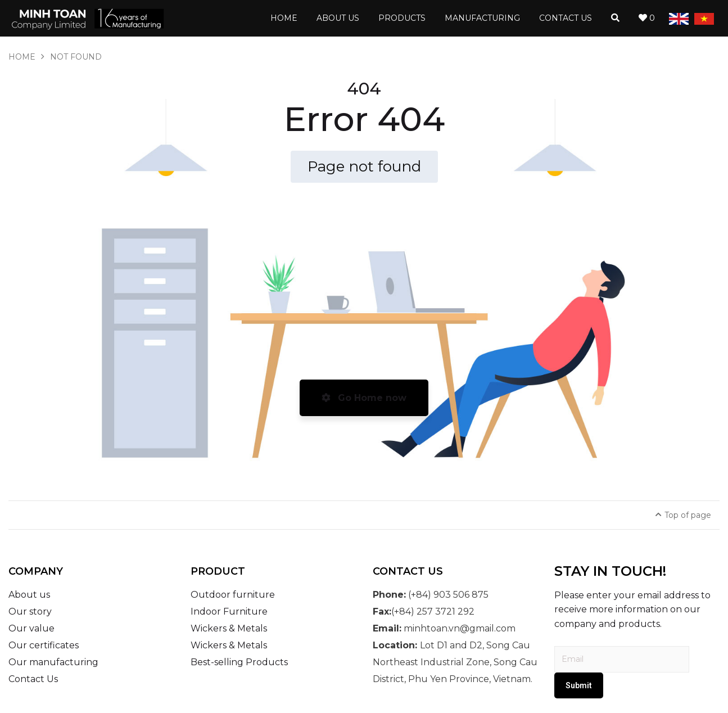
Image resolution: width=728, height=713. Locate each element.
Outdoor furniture (233, 595)
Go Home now (364, 398)
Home (22, 57)
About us (29, 595)
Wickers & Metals (229, 628)
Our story (30, 612)
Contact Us (33, 679)
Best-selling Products (239, 662)
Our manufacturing (53, 662)
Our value (31, 628)
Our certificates (44, 645)
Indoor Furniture (229, 612)
